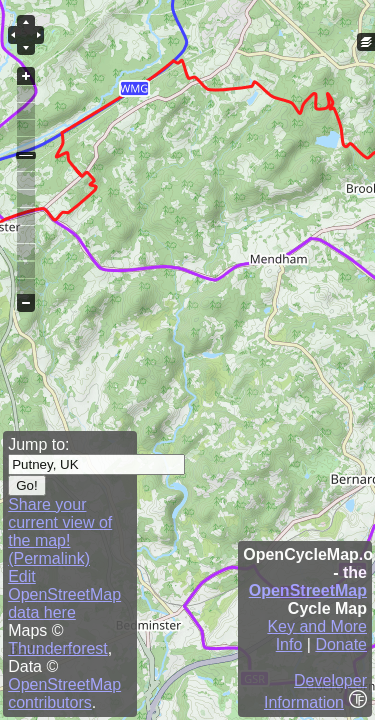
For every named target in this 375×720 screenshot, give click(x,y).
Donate (341, 644)
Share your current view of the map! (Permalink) (60, 531)
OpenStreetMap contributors (64, 693)
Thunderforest (58, 648)
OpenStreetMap (308, 590)
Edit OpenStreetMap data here (64, 594)
